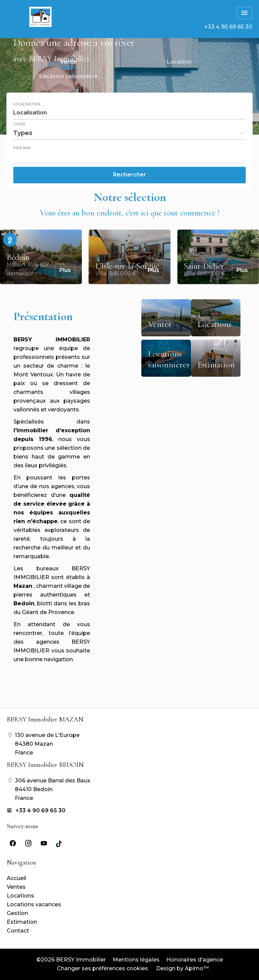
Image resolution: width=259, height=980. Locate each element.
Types (19, 125)
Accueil (40, 17)
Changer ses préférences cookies (103, 968)
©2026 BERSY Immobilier (71, 960)
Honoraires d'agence (195, 960)
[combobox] (129, 113)
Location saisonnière (69, 77)
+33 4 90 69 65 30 (228, 27)
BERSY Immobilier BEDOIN (45, 765)
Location (179, 63)
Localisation (27, 104)
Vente (68, 63)
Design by (182, 968)
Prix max (22, 148)
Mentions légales (136, 960)
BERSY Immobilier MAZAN (45, 719)
